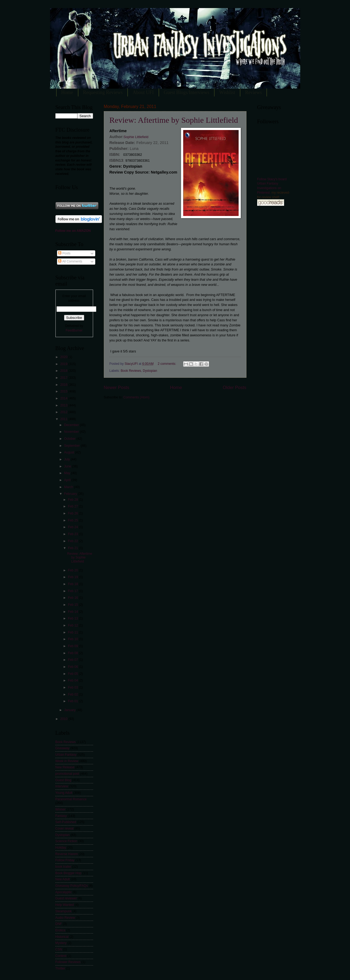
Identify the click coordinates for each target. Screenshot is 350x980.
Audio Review (65, 918)
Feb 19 (74, 577)
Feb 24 (74, 527)
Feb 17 (74, 591)
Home (67, 92)
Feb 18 (74, 584)
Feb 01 (74, 701)
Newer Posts (117, 388)
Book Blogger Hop (68, 873)
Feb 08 (74, 653)
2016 (64, 385)
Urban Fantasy (66, 755)
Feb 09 (74, 646)
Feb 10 (74, 639)
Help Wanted (65, 905)
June (68, 466)
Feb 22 (74, 541)
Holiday (61, 848)
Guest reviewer (66, 898)
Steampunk (63, 911)
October (70, 439)
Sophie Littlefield (136, 137)
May (68, 473)
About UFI (143, 92)
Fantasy (61, 816)
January (70, 710)
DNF (59, 924)
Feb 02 (74, 694)
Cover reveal (65, 828)
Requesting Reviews (103, 92)
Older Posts (234, 388)
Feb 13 (74, 618)
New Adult (63, 879)
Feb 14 (74, 612)
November (72, 432)
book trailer (63, 867)
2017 (64, 378)
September (72, 446)
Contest (61, 956)
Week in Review (67, 761)
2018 (64, 371)
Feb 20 (74, 570)
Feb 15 (74, 605)
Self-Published (66, 822)
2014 (64, 398)
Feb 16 (74, 598)
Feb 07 (74, 660)
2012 (64, 412)
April (68, 480)
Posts (64, 253)
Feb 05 (74, 674)
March (69, 487)
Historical (62, 937)
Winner (61, 809)
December (72, 425)
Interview (62, 786)
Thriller (60, 968)
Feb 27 (74, 506)
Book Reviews (131, 371)
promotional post (67, 774)
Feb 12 (74, 625)
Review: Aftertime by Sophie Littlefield (174, 120)
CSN (59, 949)
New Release (65, 767)
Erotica (60, 930)
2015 (64, 391)
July (67, 459)
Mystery (61, 943)
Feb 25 (74, 520)
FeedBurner (74, 330)
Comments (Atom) (137, 397)
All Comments (70, 261)
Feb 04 (74, 680)
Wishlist (227, 92)
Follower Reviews (68, 962)
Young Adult (64, 793)
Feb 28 (74, 500)
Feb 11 (74, 632)
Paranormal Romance (71, 799)
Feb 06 (74, 667)
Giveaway (62, 748)
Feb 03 (74, 687)
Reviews (253, 92)
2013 (64, 405)
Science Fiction (66, 841)
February (71, 494)
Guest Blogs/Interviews (187, 92)
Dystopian (150, 371)
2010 (64, 719)
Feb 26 (74, 513)
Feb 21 (74, 548)
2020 (64, 357)
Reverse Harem (67, 854)
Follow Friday (65, 860)
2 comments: (167, 364)
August (70, 452)
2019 (64, 364)
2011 (64, 419)
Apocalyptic (64, 892)
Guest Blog (63, 780)
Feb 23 (74, 534)
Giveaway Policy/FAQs (72, 886)
